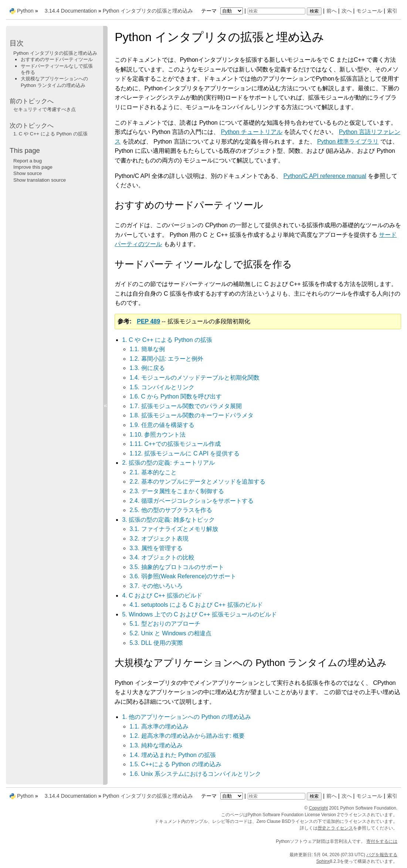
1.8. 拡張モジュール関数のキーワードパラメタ (191, 415)
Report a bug (28, 161)
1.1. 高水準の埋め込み (159, 726)
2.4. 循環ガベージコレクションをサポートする (191, 501)
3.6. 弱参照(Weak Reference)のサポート (183, 576)
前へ (332, 11)
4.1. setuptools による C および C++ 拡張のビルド (196, 605)
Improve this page (33, 167)
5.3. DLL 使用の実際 (156, 643)
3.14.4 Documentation (71, 11)
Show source (28, 173)
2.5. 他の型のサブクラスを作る (171, 510)
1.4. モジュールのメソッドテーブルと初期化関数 (194, 378)
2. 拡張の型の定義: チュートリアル (168, 463)
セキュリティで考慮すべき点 (45, 109)
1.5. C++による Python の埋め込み (175, 764)
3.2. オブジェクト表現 (159, 539)
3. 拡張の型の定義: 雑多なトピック (168, 520)
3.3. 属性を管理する (156, 548)
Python (25, 11)
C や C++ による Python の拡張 (50, 134)
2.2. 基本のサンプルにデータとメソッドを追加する (197, 482)
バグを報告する (382, 855)
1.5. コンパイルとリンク (162, 387)
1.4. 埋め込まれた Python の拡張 (173, 755)
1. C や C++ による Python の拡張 (167, 340)
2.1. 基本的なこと (153, 472)
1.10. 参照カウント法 (157, 435)
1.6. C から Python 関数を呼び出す (176, 396)
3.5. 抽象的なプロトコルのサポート (177, 567)
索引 (392, 11)
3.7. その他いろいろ (156, 586)
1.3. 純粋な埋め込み (156, 745)
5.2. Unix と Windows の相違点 (170, 633)
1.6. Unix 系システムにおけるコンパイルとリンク (195, 774)
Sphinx (323, 861)
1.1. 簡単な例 (147, 349)
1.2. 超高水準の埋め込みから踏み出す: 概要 (187, 736)
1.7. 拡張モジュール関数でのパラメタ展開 (185, 406)
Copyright (318, 808)
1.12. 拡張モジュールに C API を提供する (184, 453)
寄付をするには (382, 841)
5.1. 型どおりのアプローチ (165, 624)
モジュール (369, 11)
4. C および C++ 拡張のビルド (162, 596)
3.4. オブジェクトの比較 (162, 557)
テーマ (223, 11)
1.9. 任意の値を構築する (162, 425)
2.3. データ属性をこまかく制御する (177, 491)
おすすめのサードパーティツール (57, 59)
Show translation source (40, 180)
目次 (17, 43)
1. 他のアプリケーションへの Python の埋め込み (186, 717)
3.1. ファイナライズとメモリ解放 (174, 529)
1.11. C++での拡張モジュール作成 (175, 444)
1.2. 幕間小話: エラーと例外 (166, 359)
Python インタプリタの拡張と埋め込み (148, 11)
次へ (347, 11)
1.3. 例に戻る (147, 368)
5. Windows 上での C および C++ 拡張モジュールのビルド (199, 614)
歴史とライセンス (335, 828)
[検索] (277, 11)
